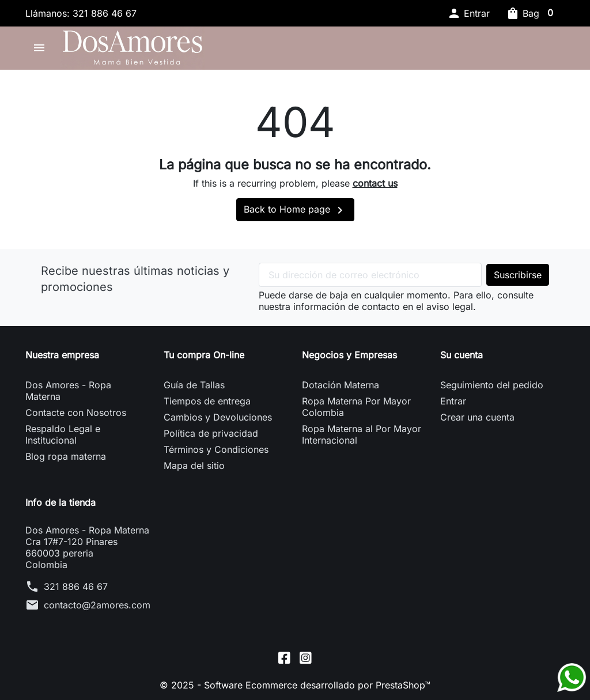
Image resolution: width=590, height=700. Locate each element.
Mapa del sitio (194, 466)
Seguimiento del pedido (492, 385)
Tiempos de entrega (207, 401)
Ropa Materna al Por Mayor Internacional (362, 434)
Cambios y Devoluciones (218, 417)
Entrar (453, 401)
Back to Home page (295, 210)
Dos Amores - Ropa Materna (68, 391)
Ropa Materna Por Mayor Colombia (356, 407)
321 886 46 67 (76, 587)
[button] (468, 13)
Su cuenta (462, 355)
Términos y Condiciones (216, 449)
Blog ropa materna (66, 456)
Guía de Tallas (194, 385)
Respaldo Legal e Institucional (63, 434)
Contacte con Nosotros (76, 413)
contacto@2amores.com (97, 605)
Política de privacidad (211, 433)
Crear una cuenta (477, 417)
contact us (375, 183)
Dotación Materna (341, 385)
